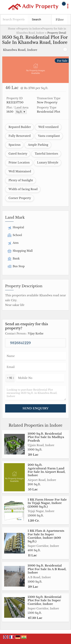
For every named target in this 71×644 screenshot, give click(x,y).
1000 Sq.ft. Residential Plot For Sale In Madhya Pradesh (46, 437)
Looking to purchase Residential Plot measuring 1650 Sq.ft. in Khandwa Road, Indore (35, 393)
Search (36, 19)
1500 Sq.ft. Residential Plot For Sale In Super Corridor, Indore (44, 600)
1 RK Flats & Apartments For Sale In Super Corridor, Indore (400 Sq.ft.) (46, 536)
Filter (60, 20)
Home (12, 29)
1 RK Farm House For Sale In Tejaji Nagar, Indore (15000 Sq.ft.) (47, 503)
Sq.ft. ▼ (21, 112)
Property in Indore (29, 29)
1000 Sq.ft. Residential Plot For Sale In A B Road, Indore (47, 569)
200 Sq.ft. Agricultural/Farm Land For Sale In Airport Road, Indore (46, 470)
